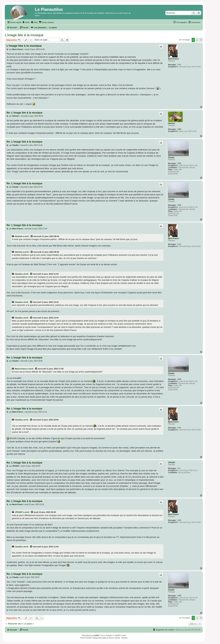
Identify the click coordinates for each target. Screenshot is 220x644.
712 (179, 468)
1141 (179, 65)
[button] (201, 40)
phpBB (96, 635)
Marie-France (173, 59)
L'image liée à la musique (24, 35)
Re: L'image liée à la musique (24, 113)
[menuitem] (26, 22)
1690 (179, 163)
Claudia (171, 158)
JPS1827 (172, 463)
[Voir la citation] (32, 236)
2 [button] (197, 40)
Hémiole (171, 123)
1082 (179, 129)
